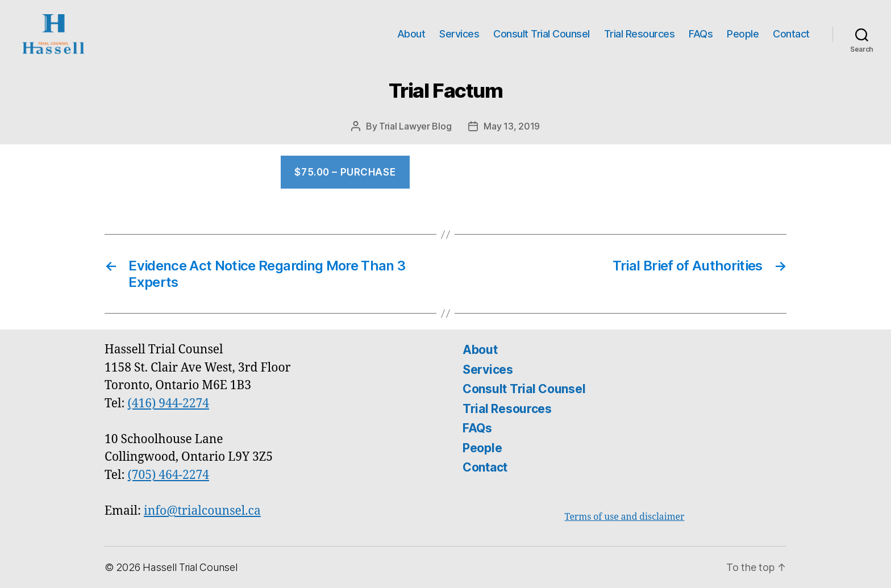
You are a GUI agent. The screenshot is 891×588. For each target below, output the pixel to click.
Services (459, 34)
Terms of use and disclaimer (625, 517)
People (743, 34)
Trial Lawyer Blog (415, 126)
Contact (791, 34)
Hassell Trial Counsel (190, 567)
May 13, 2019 (512, 126)
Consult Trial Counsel (542, 34)
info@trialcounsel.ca (202, 511)
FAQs (701, 34)
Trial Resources (640, 34)
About (411, 34)
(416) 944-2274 (168, 404)
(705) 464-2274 (168, 475)
